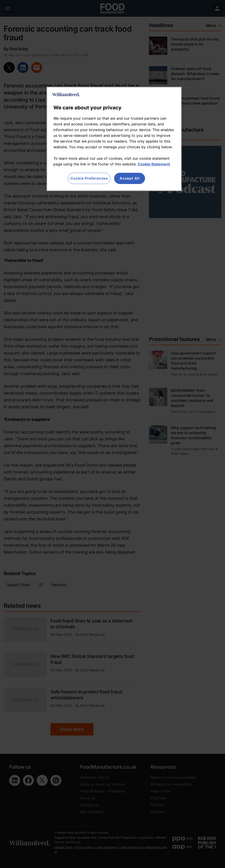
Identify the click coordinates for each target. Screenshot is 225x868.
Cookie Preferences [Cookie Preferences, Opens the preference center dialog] (89, 178)
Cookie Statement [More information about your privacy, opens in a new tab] (154, 164)
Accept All (130, 178)
